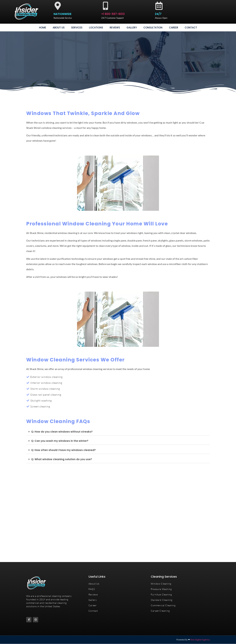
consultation (153, 28)
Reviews (115, 28)
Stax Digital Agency (200, 640)
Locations (96, 28)
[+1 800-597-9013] (105, 6)
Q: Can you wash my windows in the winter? (60, 441)
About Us (59, 28)
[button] (118, 432)
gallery (132, 28)
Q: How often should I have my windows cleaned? (63, 450)
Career (174, 28)
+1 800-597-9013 (113, 14)
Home (43, 28)
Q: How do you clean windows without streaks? (62, 432)
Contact (191, 28)
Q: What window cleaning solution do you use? (62, 459)
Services (77, 28)
